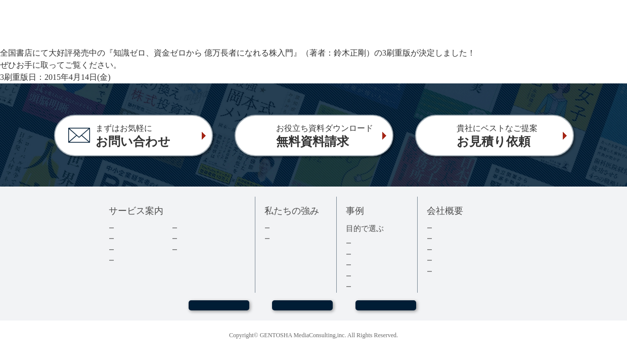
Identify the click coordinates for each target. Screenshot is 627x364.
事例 (359, 286)
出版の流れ (131, 238)
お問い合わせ (302, 310)
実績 (277, 228)
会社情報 (446, 238)
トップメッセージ (459, 228)
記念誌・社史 (372, 265)
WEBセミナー (218, 310)
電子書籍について (141, 260)
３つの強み (287, 238)
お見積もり (386, 310)
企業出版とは (135, 228)
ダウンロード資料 (204, 228)
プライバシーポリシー (466, 271)
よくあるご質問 (201, 249)
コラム (188, 238)
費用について (135, 249)
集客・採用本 (372, 243)
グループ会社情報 (459, 260)
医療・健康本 (372, 276)
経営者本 (365, 254)
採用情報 (446, 249)
